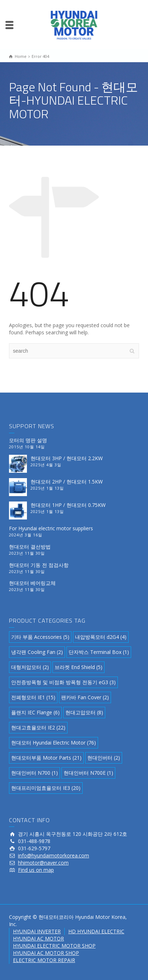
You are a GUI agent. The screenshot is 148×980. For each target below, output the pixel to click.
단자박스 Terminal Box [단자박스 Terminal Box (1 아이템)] (99, 652)
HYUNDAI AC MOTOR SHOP (46, 953)
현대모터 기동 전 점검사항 (39, 565)
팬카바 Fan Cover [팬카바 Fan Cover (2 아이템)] (85, 697)
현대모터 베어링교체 (32, 583)
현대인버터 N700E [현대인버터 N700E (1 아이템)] (88, 773)
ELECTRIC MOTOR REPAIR (44, 960)
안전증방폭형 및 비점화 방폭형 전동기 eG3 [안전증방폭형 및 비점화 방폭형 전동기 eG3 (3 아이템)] (63, 682)
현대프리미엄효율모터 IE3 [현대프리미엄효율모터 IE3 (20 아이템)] (46, 788)
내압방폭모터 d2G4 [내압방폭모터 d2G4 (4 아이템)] (101, 637)
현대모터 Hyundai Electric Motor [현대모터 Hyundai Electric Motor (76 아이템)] (54, 743)
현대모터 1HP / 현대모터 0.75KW (68, 505)
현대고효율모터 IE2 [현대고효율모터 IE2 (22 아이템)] (38, 727)
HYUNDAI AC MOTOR (38, 938)
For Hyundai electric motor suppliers (51, 528)
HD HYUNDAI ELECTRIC (96, 931)
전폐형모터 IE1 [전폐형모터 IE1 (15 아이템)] (33, 697)
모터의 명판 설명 (28, 440)
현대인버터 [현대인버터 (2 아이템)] (104, 758)
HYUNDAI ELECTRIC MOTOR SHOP (54, 946)
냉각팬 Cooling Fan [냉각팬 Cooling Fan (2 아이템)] (37, 652)
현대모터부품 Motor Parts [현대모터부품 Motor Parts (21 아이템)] (46, 758)
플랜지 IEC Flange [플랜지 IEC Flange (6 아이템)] (35, 712)
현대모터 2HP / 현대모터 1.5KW (67, 482)
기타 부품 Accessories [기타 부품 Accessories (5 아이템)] (40, 637)
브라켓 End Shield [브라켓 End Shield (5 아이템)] (78, 667)
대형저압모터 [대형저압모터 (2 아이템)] (30, 667)
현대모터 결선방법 (30, 547)
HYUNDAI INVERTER (37, 931)
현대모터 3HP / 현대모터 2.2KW (67, 458)
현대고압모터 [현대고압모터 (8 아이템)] (84, 712)
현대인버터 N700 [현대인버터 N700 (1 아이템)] (34, 773)
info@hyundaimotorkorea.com (54, 855)
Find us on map (36, 870)
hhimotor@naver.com (43, 863)
